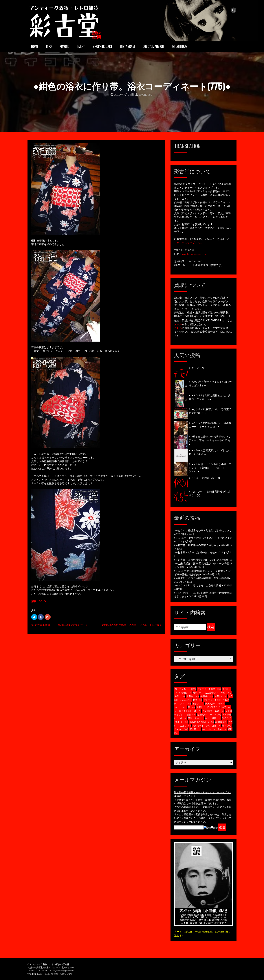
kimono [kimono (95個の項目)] (186, 700)
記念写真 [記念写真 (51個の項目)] (213, 707)
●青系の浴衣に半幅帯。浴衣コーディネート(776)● (130, 625)
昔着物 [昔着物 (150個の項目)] (193, 696)
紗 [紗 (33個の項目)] (183, 718)
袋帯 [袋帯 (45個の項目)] (219, 711)
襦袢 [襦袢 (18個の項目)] (227, 726)
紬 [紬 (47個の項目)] (197, 711)
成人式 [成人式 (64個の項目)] (211, 704)
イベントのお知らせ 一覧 (206, 478)
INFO (49, 46)
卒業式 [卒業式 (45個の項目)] (208, 711)
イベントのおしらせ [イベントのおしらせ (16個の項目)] (214, 729)
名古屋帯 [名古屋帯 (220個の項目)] (212, 693)
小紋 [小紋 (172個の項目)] (226, 693)
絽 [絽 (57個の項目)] (191, 707)
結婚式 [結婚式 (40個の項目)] (203, 715)
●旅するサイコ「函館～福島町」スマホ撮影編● (203, 578)
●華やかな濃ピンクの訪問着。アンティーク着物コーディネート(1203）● (210, 440)
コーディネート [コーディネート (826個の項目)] (185, 689)
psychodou (144, 94)
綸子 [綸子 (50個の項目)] (226, 707)
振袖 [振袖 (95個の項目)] (197, 700)
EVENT (81, 46)
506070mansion (153, 46)
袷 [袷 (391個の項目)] (226, 689)
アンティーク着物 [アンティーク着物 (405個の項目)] (209, 689)
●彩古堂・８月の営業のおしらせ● (196, 560)
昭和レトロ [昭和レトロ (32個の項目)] (196, 718)
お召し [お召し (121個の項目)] (220, 696)
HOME (35, 46)
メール (178, 324)
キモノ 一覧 (198, 368)
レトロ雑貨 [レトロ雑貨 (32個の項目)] (213, 718)
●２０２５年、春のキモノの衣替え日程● (200, 585)
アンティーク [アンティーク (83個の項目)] (212, 700)
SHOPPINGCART (103, 46)
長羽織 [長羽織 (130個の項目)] (207, 696)
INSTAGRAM (128, 46)
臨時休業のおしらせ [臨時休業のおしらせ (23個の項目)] (202, 722)
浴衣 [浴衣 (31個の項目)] (227, 718)
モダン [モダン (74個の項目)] (198, 704)
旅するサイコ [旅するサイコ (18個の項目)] (201, 726)
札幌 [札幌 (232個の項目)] (198, 693)
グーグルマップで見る (190, 243)
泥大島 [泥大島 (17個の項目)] (195, 729)
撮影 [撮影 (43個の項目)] (191, 715)
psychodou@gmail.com (195, 254)
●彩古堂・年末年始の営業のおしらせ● (198, 545)
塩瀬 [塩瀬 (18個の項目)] (216, 726)
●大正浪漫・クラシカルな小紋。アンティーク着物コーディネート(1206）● (210, 468)
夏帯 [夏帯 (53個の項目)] (201, 707)
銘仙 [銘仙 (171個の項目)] (180, 696)
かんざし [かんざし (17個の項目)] (181, 729)
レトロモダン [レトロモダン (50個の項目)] (184, 711)
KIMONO (65, 46)
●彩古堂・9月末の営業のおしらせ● (196, 552)
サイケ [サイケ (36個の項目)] (215, 715)
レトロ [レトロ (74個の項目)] (185, 704)
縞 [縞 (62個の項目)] (221, 704)
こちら (178, 328)
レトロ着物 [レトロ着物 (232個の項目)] (183, 693)
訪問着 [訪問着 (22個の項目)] (221, 722)
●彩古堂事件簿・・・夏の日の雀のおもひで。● (60, 625)
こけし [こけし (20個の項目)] (185, 726)
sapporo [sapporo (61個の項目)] (181, 707)
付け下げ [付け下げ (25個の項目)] (181, 722)
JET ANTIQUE (179, 46)
